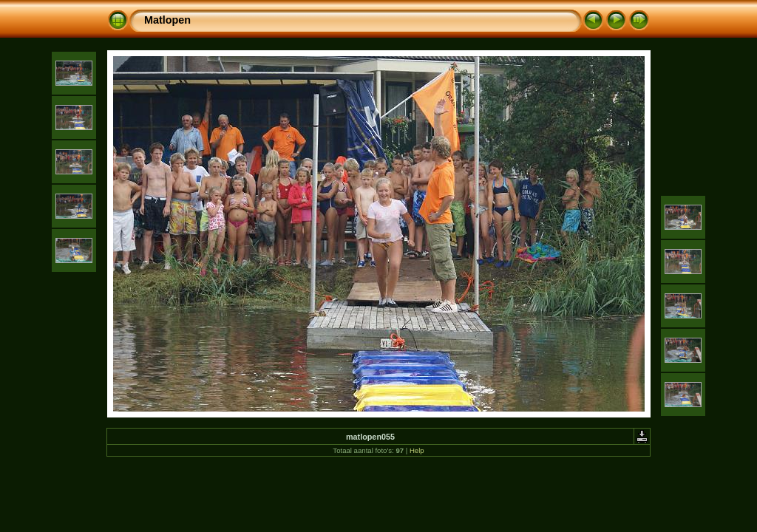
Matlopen (167, 20)
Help (417, 450)
